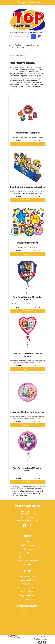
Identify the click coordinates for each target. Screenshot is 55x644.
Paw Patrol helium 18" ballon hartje (27, 355)
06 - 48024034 (28, 518)
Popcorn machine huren (28, 588)
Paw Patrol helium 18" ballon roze (27, 412)
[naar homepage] (28, 20)
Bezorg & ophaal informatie (28, 561)
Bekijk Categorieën (28, 55)
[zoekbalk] (23, 37)
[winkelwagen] (39, 37)
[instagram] (30, 528)
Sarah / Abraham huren (27, 596)
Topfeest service (28, 545)
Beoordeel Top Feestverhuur (28, 622)
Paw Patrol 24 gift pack (27, 133)
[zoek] (34, 37)
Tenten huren (28, 584)
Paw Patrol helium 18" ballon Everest (27, 469)
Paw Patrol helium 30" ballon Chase (27, 298)
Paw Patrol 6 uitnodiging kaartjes (28, 187)
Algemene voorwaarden (28, 557)
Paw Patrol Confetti (28, 243)
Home (10, 45)
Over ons (27, 549)
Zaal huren (28, 600)
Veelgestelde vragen (28, 553)
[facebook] (25, 528)
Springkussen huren (28, 576)
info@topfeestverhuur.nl (28, 520)
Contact (27, 565)
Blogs (28, 541)
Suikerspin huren (28, 592)
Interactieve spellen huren (27, 580)
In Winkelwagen (28, 144)
